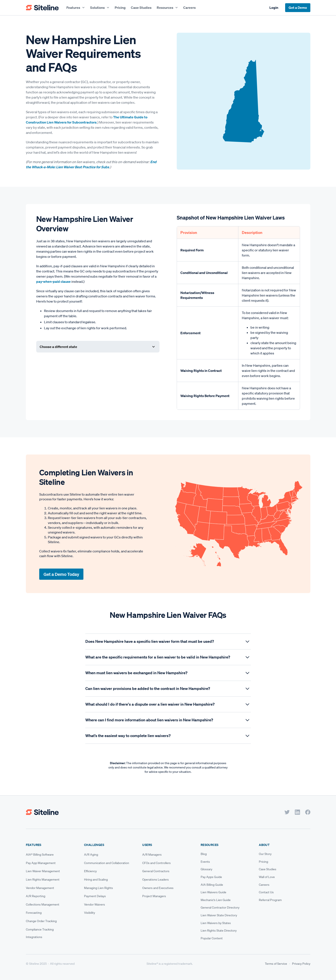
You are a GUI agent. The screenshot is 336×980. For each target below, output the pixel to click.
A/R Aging (91, 855)
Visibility (90, 913)
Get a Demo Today (61, 574)
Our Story (265, 854)
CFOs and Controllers (156, 863)
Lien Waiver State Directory (219, 915)
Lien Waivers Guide (213, 892)
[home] (42, 8)
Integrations (34, 937)
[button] (76, 8)
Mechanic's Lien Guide (216, 900)
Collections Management (43, 904)
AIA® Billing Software (40, 855)
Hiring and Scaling (96, 880)
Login (274, 8)
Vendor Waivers (95, 904)
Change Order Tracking (41, 921)
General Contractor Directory (220, 907)
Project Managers (154, 896)
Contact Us (266, 892)
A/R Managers (152, 855)
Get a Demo (298, 8)
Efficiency (90, 871)
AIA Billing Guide (212, 885)
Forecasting (34, 913)
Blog (204, 854)
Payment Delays (95, 896)
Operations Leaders (155, 880)
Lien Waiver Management (43, 871)
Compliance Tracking (40, 929)
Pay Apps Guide (211, 877)
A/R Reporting (36, 896)
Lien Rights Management (43, 880)
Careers (189, 8)
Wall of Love (267, 877)
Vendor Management (40, 888)
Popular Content (212, 938)
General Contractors (156, 871)
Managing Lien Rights (98, 888)
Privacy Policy (301, 964)
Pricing (120, 8)
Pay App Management (41, 863)
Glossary (206, 869)
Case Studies (141, 8)
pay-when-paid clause (53, 281)
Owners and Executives (158, 888)
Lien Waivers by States (216, 923)
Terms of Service (276, 964)
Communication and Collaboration (107, 863)
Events (205, 862)
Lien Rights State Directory (219, 931)
